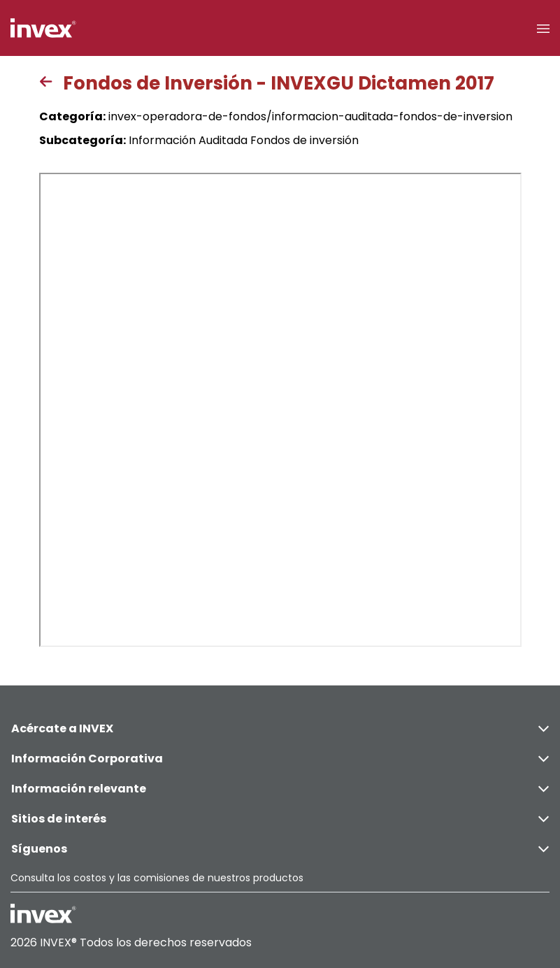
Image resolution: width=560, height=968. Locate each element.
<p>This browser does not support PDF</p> (280, 410)
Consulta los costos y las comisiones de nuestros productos (157, 878)
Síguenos (280, 849)
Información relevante (280, 789)
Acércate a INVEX (280, 728)
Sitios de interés (280, 819)
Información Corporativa (280, 759)
